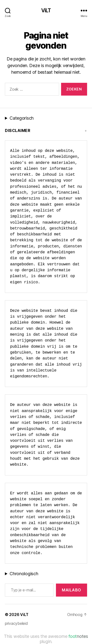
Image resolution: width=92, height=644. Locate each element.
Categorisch (22, 118)
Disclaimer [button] (18, 130)
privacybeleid (16, 623)
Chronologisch (24, 574)
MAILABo (72, 590)
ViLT (46, 10)
